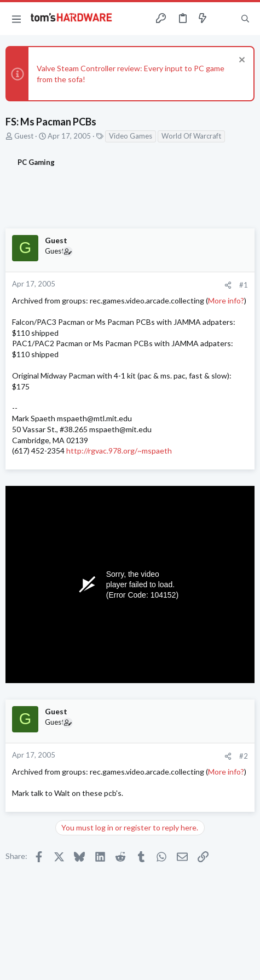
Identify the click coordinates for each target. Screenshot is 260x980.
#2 (244, 756)
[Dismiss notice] (241, 61)
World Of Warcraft (191, 136)
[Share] (228, 285)
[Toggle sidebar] (224, 19)
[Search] (245, 19)
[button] (16, 19)
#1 (244, 285)
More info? (226, 300)
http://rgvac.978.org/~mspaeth (119, 451)
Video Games (131, 136)
